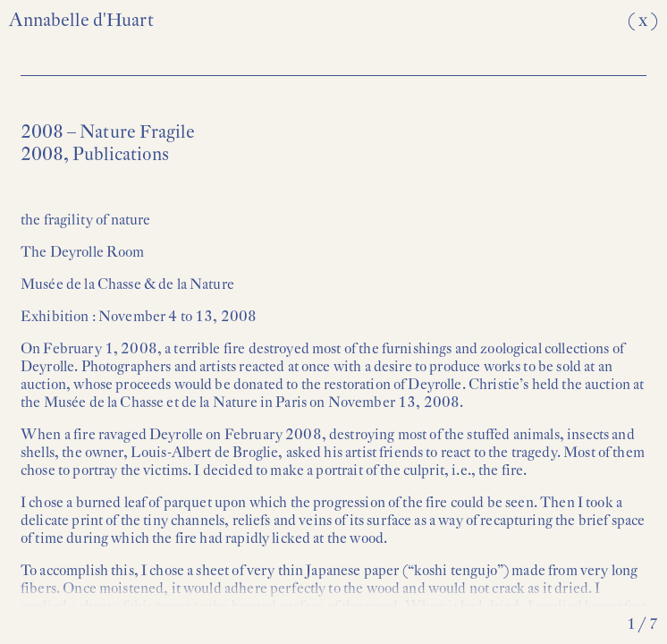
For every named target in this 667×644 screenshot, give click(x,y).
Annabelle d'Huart (81, 20)
